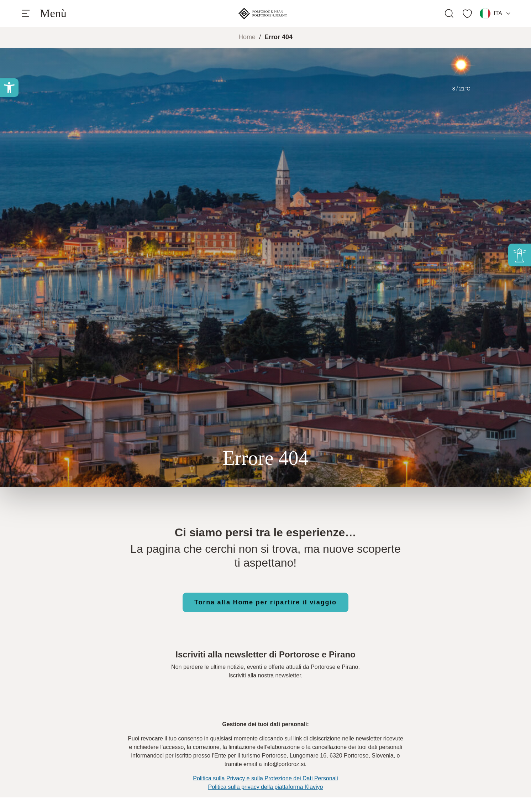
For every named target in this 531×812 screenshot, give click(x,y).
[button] (9, 88)
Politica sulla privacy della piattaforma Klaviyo (266, 787)
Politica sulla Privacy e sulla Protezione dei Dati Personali (265, 778)
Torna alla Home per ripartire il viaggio (265, 602)
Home (247, 37)
